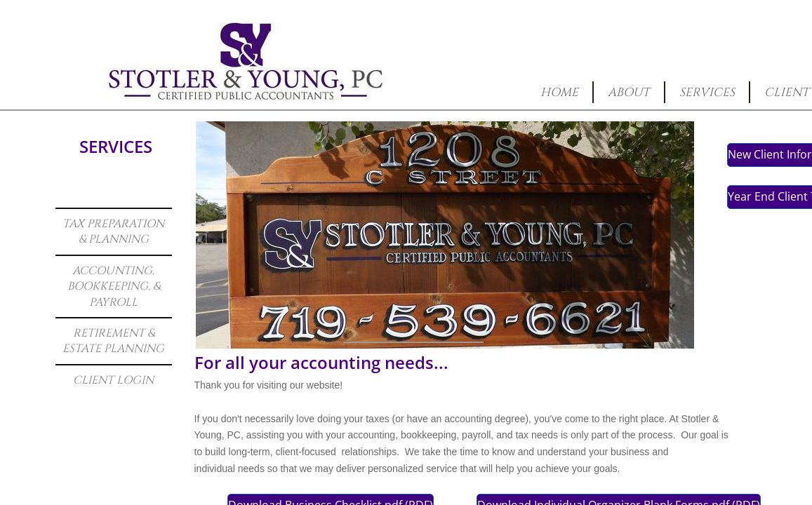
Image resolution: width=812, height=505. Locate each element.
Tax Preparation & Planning (113, 231)
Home (559, 92)
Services (707, 92)
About (629, 92)
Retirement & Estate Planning (113, 341)
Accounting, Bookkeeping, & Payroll (114, 287)
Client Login (113, 380)
